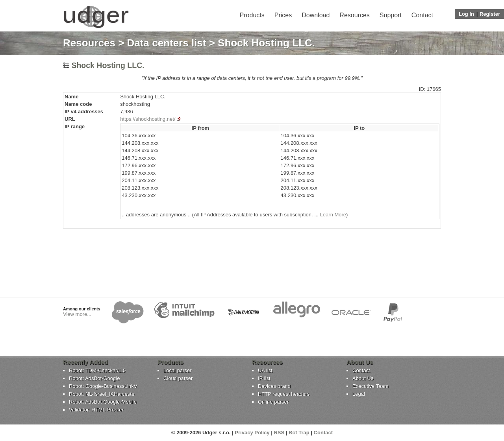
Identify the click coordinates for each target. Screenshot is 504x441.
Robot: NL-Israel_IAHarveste (102, 394)
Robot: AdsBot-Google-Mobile (103, 402)
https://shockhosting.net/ (148, 119)
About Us (363, 378)
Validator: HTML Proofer (96, 410)
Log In (466, 14)
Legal (359, 394)
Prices (283, 15)
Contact (422, 15)
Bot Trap (299, 433)
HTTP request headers (284, 394)
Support (391, 15)
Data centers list (167, 43)
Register (490, 14)
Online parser (273, 402)
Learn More (333, 215)
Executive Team (371, 386)
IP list (264, 378)
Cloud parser (178, 378)
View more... (77, 314)
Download (316, 15)
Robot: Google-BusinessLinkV (103, 386)
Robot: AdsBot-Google (94, 378)
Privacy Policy (252, 433)
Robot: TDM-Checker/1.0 (97, 370)
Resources (354, 15)
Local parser (178, 370)
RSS (279, 433)
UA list (265, 370)
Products (252, 15)
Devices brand (274, 386)
